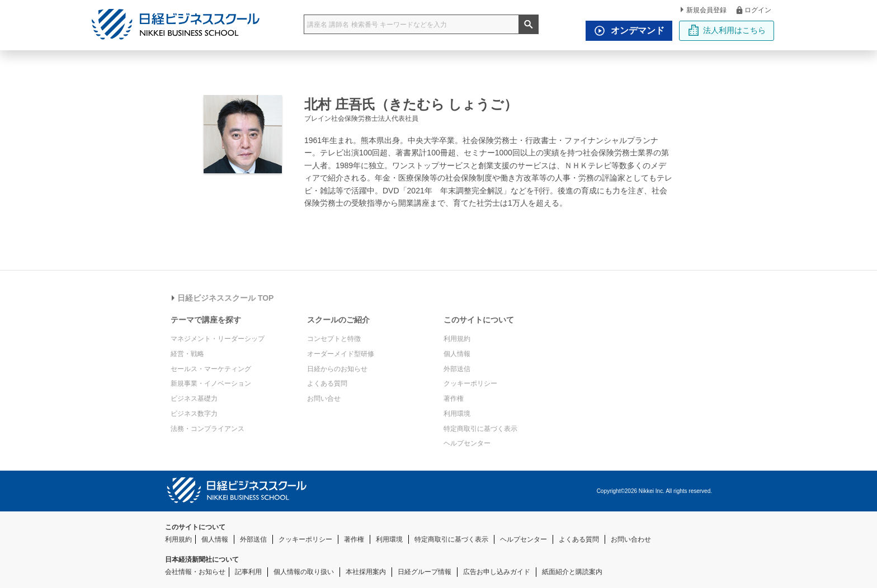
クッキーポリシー (470, 383)
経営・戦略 (187, 354)
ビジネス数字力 (194, 414)
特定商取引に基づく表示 (480, 429)
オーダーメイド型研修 (341, 354)
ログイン (753, 10)
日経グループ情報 (425, 572)
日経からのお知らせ (337, 369)
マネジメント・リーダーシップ (218, 339)
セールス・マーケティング (211, 369)
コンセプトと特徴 (334, 339)
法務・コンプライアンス (208, 429)
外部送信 (457, 369)
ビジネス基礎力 (194, 399)
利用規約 (457, 339)
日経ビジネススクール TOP (223, 298)
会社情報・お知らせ (195, 572)
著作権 (454, 399)
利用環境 (457, 414)
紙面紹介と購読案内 (572, 572)
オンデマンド (626, 31)
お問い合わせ (631, 539)
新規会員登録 (704, 10)
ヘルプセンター (467, 443)
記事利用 (248, 572)
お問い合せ (324, 399)
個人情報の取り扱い (304, 572)
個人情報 (457, 354)
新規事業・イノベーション (211, 383)
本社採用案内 (366, 572)
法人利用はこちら (727, 30)
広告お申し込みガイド (497, 572)
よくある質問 (327, 383)
